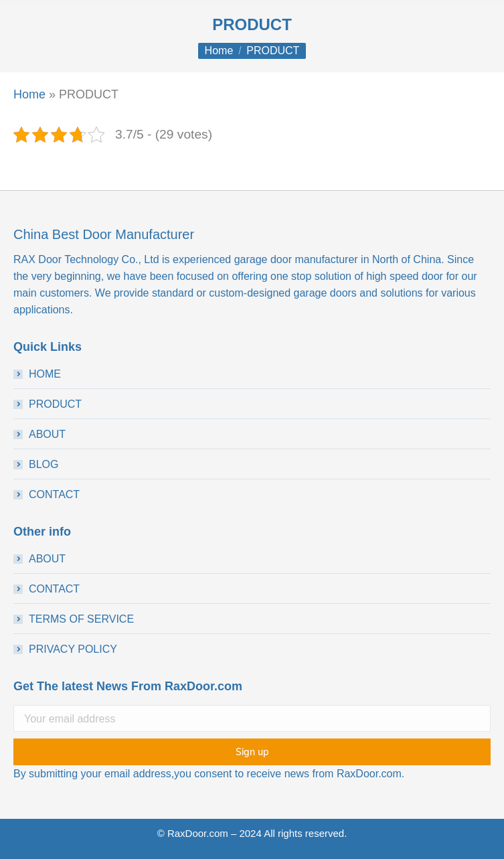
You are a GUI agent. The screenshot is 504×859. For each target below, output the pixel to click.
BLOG (44, 464)
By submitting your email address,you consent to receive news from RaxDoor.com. (209, 774)
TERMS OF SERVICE (81, 619)
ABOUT (47, 434)
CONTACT (54, 494)
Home (29, 94)
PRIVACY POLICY (73, 649)
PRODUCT (55, 404)
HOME (45, 374)
